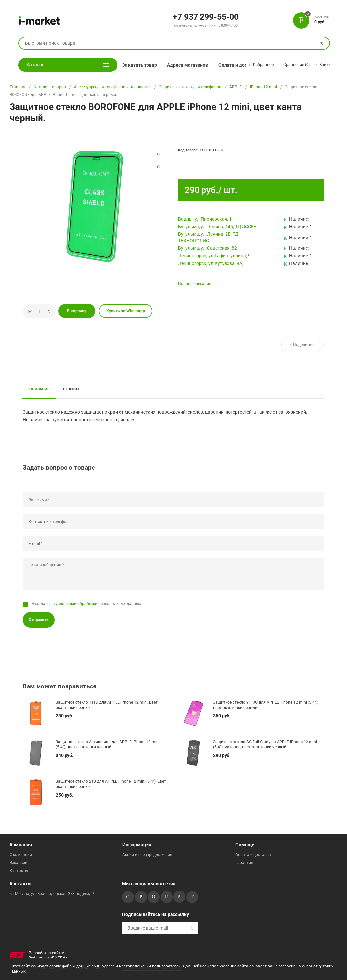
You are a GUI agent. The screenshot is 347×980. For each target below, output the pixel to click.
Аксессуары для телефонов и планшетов (112, 87)
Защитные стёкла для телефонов (190, 87)
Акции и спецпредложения (147, 855)
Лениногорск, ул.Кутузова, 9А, (211, 263)
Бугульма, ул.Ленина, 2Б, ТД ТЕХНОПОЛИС (208, 237)
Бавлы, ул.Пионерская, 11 (206, 219)
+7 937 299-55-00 (206, 16)
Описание (40, 389)
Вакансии (18, 863)
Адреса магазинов (187, 65)
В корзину (77, 311)
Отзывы (71, 389)
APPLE (236, 87)
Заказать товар (140, 65)
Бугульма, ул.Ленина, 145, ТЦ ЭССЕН (217, 227)
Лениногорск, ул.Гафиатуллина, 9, (215, 256)
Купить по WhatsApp (126, 311)
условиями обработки (77, 604)
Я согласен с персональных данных (86, 604)
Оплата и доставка (239, 65)
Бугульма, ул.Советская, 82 (208, 248)
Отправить (39, 620)
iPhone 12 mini (263, 87)
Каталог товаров (50, 87)
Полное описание (195, 284)
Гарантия (244, 863)
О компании (21, 855)
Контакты (19, 871)
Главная (17, 87)
